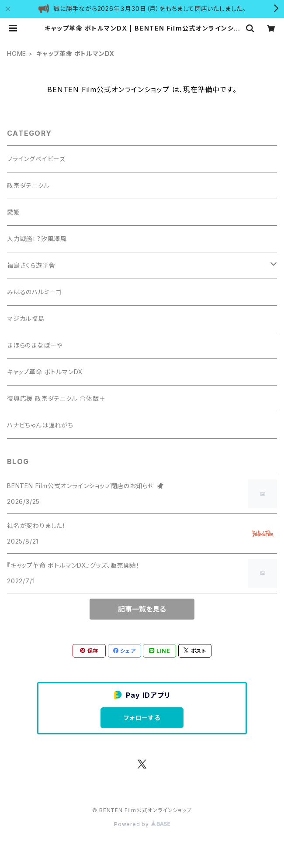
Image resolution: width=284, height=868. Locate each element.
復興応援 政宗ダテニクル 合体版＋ (56, 398)
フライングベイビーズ (36, 159)
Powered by (142, 824)
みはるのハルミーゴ (35, 292)
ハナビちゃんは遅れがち (40, 425)
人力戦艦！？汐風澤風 (37, 239)
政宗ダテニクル (28, 185)
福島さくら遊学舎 (31, 265)
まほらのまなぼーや (35, 345)
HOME (17, 53)
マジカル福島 (26, 319)
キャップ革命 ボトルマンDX (45, 372)
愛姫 (14, 212)
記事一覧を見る (142, 609)
